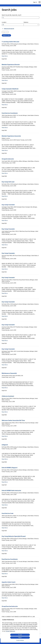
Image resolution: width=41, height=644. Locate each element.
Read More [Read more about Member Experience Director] (5, 80)
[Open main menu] (40, 2)
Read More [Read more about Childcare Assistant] (5, 412)
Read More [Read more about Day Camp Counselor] (5, 220)
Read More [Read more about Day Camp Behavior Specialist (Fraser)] (5, 551)
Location (4, 22)
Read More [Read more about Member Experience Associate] (5, 150)
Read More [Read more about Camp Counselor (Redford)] (5, 105)
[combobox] (13, 25)
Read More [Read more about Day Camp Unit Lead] (5, 196)
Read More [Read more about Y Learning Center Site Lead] (5, 56)
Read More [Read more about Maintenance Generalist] (5, 388)
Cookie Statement (10, 631)
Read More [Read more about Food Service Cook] (5, 528)
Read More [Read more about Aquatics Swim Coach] (5, 598)
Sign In (35, 2)
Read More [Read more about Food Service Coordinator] (5, 128)
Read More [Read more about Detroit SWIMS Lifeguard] (5, 482)
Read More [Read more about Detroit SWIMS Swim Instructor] (5, 505)
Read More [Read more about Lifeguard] (5, 459)
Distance (26, 22)
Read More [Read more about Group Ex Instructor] (5, 173)
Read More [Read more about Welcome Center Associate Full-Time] (5, 436)
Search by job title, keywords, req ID (12, 15)
